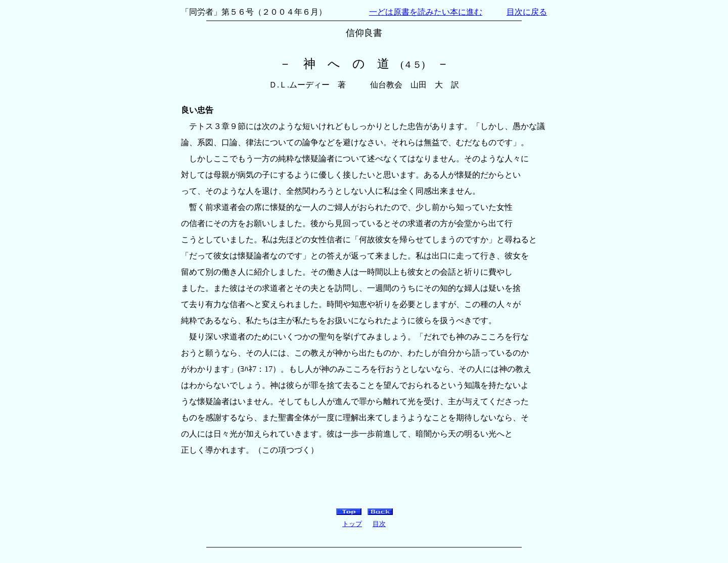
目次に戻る (527, 12)
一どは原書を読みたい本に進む (426, 12)
